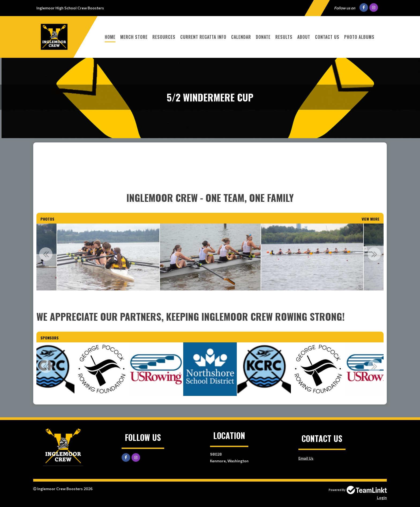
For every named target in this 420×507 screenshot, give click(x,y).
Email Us (306, 458)
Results (284, 37)
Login (382, 497)
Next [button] (374, 254)
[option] (108, 257)
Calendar (241, 37)
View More (371, 219)
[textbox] (210, 176)
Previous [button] (46, 254)
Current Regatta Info (203, 37)
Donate (263, 37)
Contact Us (327, 37)
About (304, 37)
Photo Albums (359, 37)
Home (110, 37)
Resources (164, 37)
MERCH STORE (134, 37)
